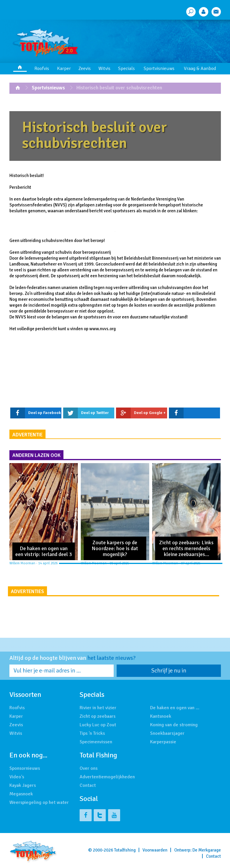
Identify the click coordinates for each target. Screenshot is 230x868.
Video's (17, 777)
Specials (126, 69)
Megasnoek (21, 794)
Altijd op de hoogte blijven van (73, 658)
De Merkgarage (207, 850)
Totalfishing (125, 850)
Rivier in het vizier (98, 708)
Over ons (89, 768)
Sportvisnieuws (159, 69)
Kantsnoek (161, 716)
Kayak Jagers (23, 785)
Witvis (104, 69)
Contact (88, 785)
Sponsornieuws (25, 768)
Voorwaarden (155, 850)
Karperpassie (163, 742)
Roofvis (42, 69)
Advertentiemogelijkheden (107, 777)
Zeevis (85, 69)
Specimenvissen (96, 742)
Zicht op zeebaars (98, 716)
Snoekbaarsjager (167, 733)
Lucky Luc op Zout (98, 725)
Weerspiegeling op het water (39, 802)
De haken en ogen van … (175, 708)
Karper (64, 69)
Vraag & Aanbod (200, 69)
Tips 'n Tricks (92, 733)
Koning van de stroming (174, 725)
